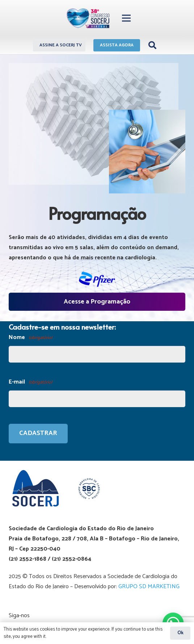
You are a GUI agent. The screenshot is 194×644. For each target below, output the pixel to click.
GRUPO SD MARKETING (149, 587)
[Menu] (126, 18)
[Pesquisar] (152, 45)
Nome (30, 338)
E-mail (30, 382)
